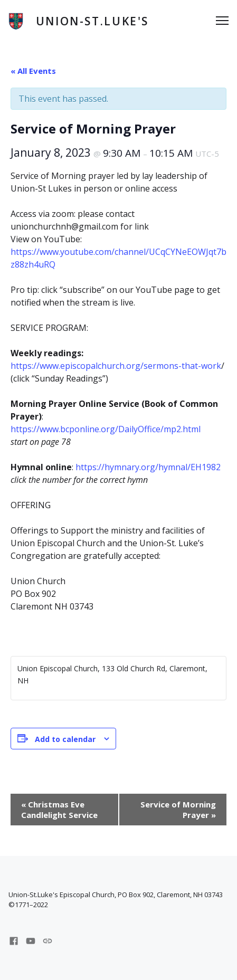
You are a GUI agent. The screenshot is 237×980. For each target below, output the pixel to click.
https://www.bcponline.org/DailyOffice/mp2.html (106, 429)
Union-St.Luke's (92, 21)
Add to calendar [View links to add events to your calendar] (65, 739)
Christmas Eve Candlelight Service (59, 810)
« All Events (33, 71)
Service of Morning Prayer (178, 810)
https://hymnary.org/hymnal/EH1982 (148, 467)
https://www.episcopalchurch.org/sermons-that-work (116, 366)
